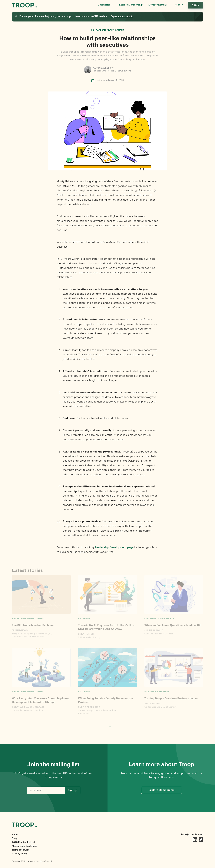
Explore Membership (131, 5)
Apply (196, 5)
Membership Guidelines (24, 846)
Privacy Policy (20, 854)
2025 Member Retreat (24, 842)
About (15, 835)
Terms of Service (21, 850)
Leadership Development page (114, 548)
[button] (105, 5)
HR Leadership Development (107, 30)
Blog (14, 839)
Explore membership (122, 17)
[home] (25, 5)
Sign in (179, 5)
